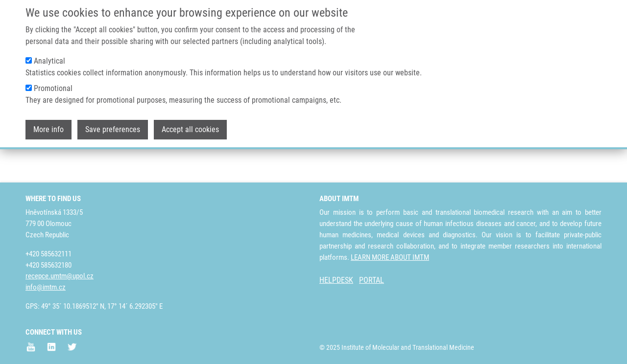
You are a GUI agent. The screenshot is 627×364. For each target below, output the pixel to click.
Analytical (49, 55)
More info (48, 124)
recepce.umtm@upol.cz (60, 276)
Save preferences (113, 124)
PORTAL (372, 281)
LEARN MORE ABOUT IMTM (390, 257)
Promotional (53, 82)
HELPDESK (336, 281)
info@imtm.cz (46, 288)
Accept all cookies (190, 124)
